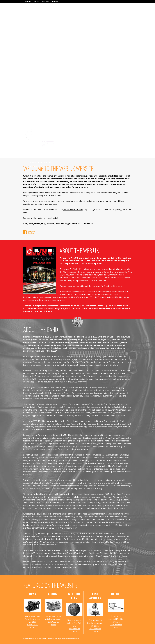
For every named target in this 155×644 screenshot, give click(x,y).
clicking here (116, 286)
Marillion (45, 2)
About (36, 2)
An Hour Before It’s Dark (62, 564)
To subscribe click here (41, 311)
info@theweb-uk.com (73, 210)
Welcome (28, 2)
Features (55, 2)
